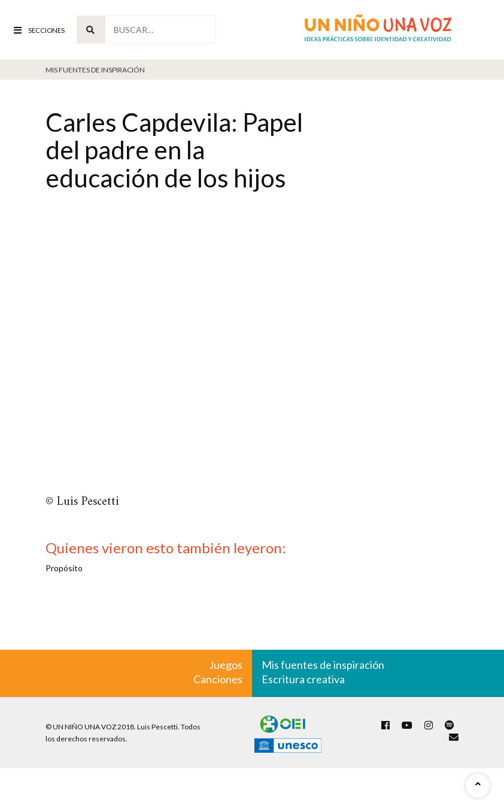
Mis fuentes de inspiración (95, 70)
